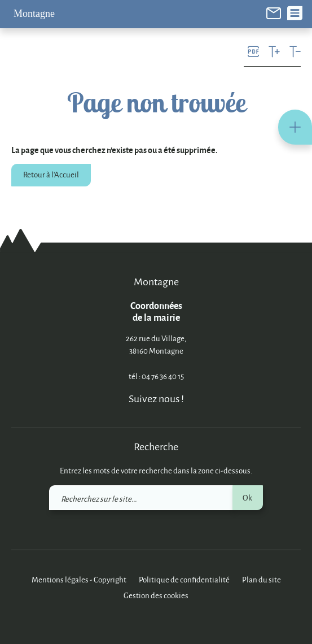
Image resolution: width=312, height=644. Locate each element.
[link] (274, 12)
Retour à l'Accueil (51, 174)
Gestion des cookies (156, 595)
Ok (247, 497)
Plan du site (262, 579)
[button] (295, 127)
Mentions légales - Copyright (79, 579)
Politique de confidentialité (184, 579)
